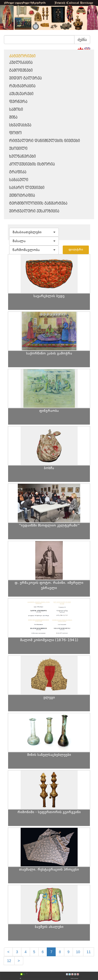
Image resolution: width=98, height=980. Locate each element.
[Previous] (8, 952)
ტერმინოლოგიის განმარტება (38, 203)
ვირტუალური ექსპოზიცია (34, 211)
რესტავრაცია (22, 86)
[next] (19, 961)
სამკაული (19, 180)
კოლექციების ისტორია (32, 164)
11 (89, 952)
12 (9, 961)
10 (78, 952)
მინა (13, 117)
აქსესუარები (21, 94)
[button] (34, 232)
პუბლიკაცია (21, 63)
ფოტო (15, 133)
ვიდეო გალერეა (25, 78)
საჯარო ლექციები (27, 188)
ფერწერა (18, 102)
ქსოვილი (18, 149)
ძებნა (82, 40)
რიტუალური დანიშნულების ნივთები (45, 141)
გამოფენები (21, 71)
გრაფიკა (18, 172)
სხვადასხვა (20, 125)
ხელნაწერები (22, 157)
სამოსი (16, 110)
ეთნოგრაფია (22, 196)
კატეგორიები (22, 56)
